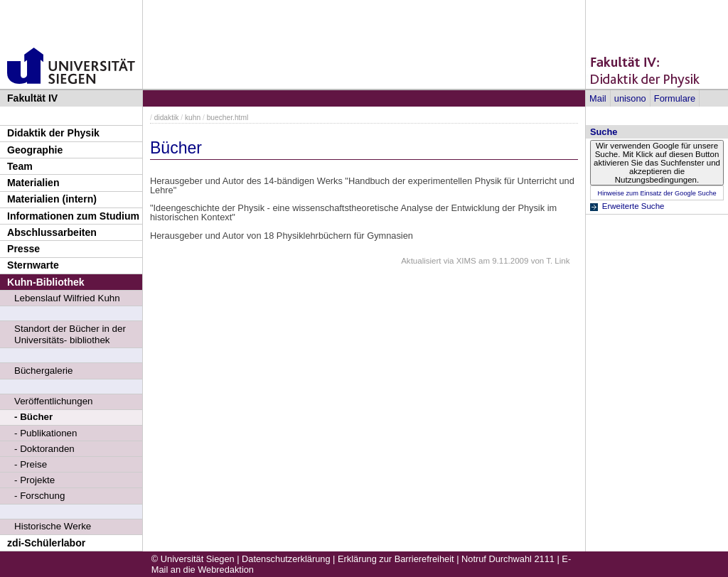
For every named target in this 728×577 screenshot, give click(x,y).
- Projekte (34, 480)
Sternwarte (33, 265)
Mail (598, 98)
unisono (630, 98)
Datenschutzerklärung (286, 559)
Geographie (35, 150)
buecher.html (228, 118)
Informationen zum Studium (73, 216)
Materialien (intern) (52, 199)
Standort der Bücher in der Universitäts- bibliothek (70, 334)
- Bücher (33, 417)
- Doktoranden (44, 449)
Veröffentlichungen (54, 401)
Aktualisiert (421, 261)
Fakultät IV (32, 98)
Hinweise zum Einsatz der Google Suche (657, 193)
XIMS (466, 261)
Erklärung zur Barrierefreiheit (396, 559)
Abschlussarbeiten (52, 232)
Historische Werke (53, 526)
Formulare (675, 98)
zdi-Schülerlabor (46, 543)
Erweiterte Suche (633, 206)
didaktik (167, 118)
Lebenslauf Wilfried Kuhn (67, 298)
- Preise (31, 464)
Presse (23, 249)
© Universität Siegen (193, 559)
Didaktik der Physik (53, 133)
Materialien (33, 183)
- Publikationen (45, 433)
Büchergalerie (44, 371)
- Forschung (39, 496)
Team (20, 166)
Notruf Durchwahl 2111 (508, 559)
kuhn (193, 118)
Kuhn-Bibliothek (46, 282)
